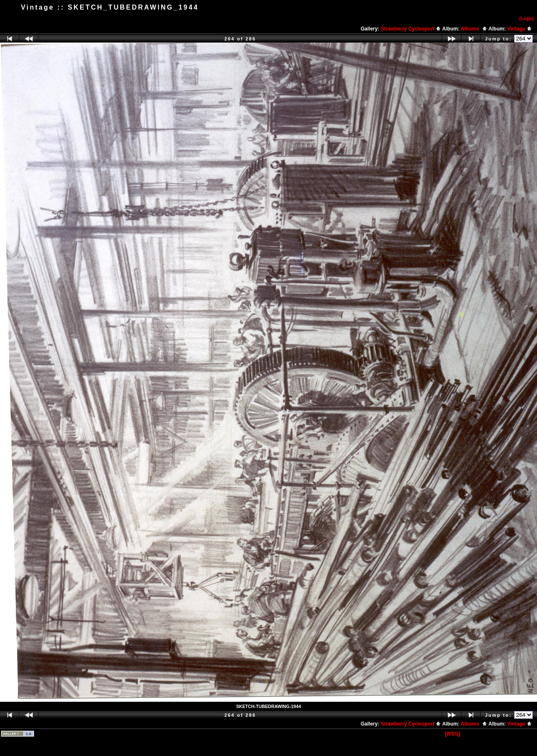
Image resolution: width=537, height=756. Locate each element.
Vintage (520, 29)
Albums (474, 29)
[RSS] (453, 734)
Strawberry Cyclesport (411, 29)
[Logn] (527, 19)
